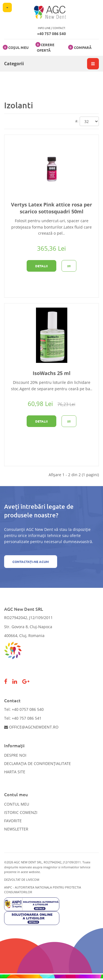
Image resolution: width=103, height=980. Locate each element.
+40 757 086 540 (51, 33)
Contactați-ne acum (31, 562)
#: (77, 121)
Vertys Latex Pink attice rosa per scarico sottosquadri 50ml (51, 208)
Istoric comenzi (21, 812)
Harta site (15, 772)
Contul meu (17, 804)
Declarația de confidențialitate (37, 763)
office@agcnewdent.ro (31, 727)
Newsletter (16, 829)
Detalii (41, 266)
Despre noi (15, 755)
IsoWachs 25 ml (52, 373)
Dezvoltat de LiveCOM (22, 880)
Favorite (13, 821)
